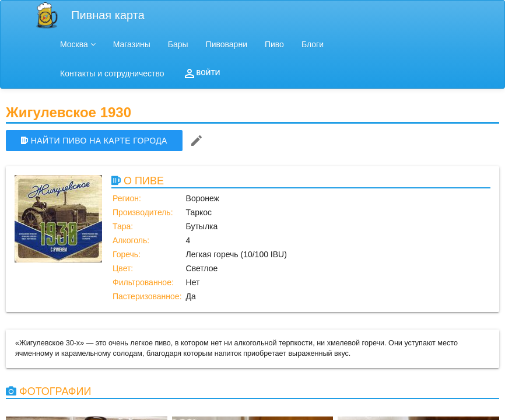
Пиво (274, 44)
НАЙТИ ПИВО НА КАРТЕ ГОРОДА (94, 141)
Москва (78, 44)
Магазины (132, 44)
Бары (178, 44)
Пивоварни (227, 44)
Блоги (313, 44)
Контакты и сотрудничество (112, 73)
